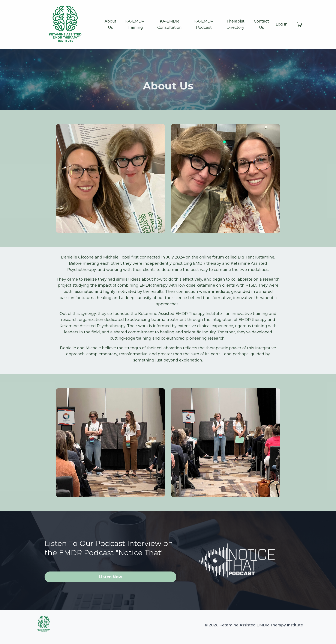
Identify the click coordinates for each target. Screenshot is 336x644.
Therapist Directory (235, 24)
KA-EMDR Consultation (169, 24)
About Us (110, 24)
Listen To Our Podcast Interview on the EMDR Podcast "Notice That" (107, 550)
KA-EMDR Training (135, 24)
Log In (282, 24)
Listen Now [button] (111, 583)
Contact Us (262, 24)
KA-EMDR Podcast (204, 24)
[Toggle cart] (300, 24)
